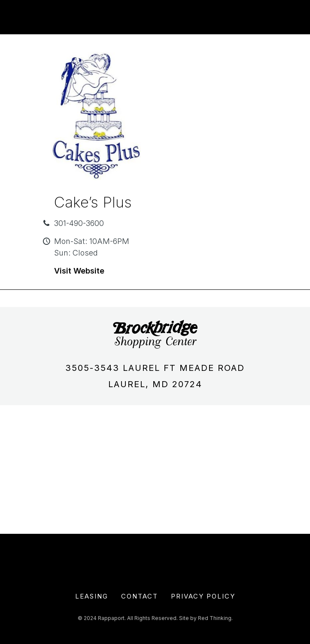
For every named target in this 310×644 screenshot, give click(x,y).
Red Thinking (215, 618)
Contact (140, 596)
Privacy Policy (203, 596)
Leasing (92, 596)
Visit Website (79, 271)
